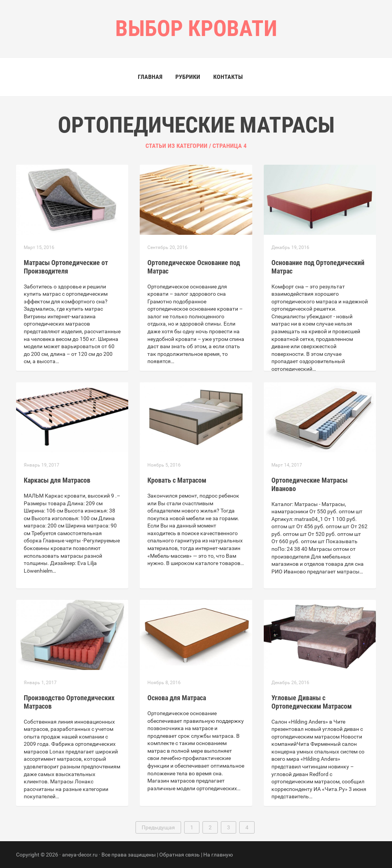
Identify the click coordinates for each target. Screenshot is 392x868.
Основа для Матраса (177, 698)
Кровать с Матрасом (177, 480)
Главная (150, 77)
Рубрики (188, 77)
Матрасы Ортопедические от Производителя (66, 267)
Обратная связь (180, 855)
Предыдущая (158, 827)
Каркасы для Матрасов (57, 480)
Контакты (228, 77)
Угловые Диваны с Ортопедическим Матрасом (312, 702)
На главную (218, 855)
